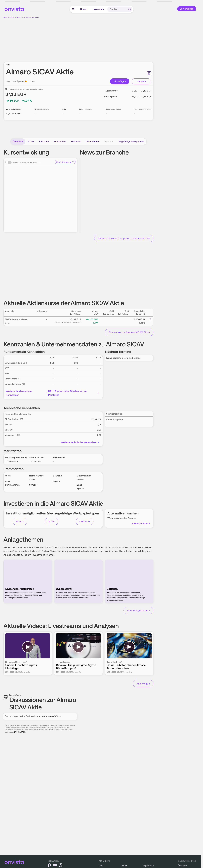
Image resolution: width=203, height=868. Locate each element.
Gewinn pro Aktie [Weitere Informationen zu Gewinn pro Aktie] (86, 109)
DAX (101, 866)
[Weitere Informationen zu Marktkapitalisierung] (14, 114)
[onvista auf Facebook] (49, 866)
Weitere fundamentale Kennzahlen (27, 393)
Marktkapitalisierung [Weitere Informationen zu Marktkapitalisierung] (14, 109)
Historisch (76, 141)
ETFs (52, 521)
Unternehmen (93, 141)
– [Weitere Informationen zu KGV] (63, 114)
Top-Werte (148, 866)
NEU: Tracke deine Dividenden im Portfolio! (74, 393)
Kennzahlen (60, 141)
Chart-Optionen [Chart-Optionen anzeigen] (65, 162)
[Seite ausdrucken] (149, 73)
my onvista (98, 9)
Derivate (85, 521)
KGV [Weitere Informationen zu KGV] (64, 109)
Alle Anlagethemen (138, 610)
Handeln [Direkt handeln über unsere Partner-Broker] (141, 81)
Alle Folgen (143, 684)
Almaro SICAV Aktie (31, 17)
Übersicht (18, 141)
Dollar (124, 866)
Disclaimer (20, 732)
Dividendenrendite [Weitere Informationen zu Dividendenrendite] (42, 109)
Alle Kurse (44, 141)
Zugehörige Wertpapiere (131, 141)
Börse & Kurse (9, 17)
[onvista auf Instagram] (61, 866)
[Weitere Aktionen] (150, 320)
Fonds (20, 521)
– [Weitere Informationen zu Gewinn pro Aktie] (80, 114)
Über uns (182, 866)
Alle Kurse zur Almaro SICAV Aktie (129, 332)
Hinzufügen (120, 81)
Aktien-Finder (141, 523)
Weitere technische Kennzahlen (80, 442)
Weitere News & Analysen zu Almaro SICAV (124, 238)
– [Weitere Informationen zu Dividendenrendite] (35, 114)
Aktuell (83, 9)
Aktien (19, 17)
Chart (31, 141)
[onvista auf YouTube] (55, 866)
